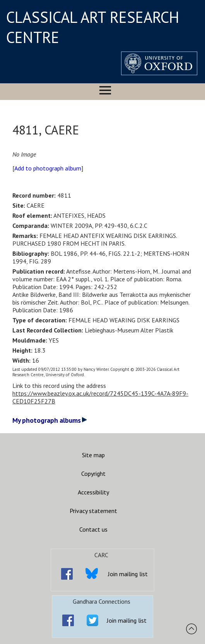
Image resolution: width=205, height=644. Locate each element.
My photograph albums (50, 420)
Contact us (93, 529)
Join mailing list (128, 574)
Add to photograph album (48, 168)
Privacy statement (93, 511)
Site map (93, 455)
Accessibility (93, 492)
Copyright (93, 474)
